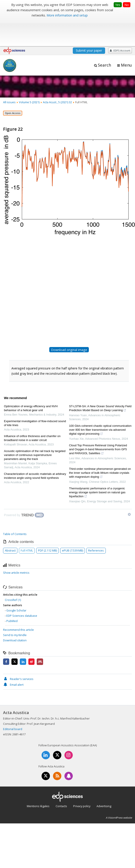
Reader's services (18, 653)
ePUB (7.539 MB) (73, 524)
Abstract (10, 524)
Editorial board (13, 703)
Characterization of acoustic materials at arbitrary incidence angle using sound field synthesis (35, 450)
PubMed (12, 595)
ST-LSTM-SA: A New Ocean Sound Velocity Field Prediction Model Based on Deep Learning (100, 383)
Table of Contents (15, 508)
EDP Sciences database (22, 590)
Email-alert (13, 659)
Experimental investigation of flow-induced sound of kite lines (35, 397)
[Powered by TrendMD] (24, 489)
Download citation (15, 614)
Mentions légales (38, 780)
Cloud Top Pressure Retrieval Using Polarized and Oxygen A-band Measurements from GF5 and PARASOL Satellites (98, 424)
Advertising (104, 780)
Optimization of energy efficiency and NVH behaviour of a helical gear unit (31, 382)
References (96, 524)
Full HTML (27, 524)
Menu (126, 39)
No (127, 5)
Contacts (61, 780)
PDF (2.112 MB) (47, 524)
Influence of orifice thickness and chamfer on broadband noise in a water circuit (32, 412)
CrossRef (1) (13, 574)
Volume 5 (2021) (29, 76)
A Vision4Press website (119, 792)
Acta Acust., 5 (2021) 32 (57, 76)
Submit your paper (89, 24)
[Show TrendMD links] (129, 488)
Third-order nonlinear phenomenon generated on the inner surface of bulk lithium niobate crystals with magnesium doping (100, 447)
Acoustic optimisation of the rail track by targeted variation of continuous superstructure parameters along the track (35, 429)
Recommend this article (18, 604)
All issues (9, 76)
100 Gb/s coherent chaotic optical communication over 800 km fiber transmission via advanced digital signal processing (100, 404)
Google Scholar (16, 584)
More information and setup (67, 15)
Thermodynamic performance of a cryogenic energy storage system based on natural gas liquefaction (97, 467)
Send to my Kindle (15, 609)
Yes (118, 5)
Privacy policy (82, 780)
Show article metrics (16, 546)
